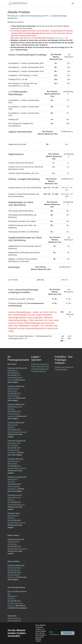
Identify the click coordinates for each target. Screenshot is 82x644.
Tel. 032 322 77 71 (14, 375)
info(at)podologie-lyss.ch (16, 505)
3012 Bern (11, 482)
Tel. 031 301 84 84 (14, 484)
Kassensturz (59, 38)
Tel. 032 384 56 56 (14, 502)
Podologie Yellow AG (15, 459)
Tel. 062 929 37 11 (14, 466)
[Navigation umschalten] (73, 3)
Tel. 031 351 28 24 (14, 430)
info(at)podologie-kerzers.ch (17, 549)
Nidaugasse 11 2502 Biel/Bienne (17, 370)
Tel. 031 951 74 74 (14, 448)
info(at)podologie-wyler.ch (17, 523)
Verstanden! (67, 633)
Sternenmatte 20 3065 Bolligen (16, 389)
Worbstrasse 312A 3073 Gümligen (17, 443)
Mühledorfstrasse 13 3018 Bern (16, 407)
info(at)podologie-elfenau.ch (17, 432)
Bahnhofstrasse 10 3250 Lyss (15, 497)
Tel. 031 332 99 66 (14, 520)
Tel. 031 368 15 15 (14, 601)
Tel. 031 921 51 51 (14, 393)
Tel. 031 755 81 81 (14, 546)
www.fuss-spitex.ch (14, 618)
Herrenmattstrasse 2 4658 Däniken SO (16, 568)
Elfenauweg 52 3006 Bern (16, 425)
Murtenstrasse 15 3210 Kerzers (16, 542)
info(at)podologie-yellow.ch (17, 468)
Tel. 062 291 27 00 (14, 572)
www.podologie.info (14, 621)
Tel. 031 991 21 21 (14, 411)
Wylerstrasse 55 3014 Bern (14, 516)
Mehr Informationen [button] (54, 633)
